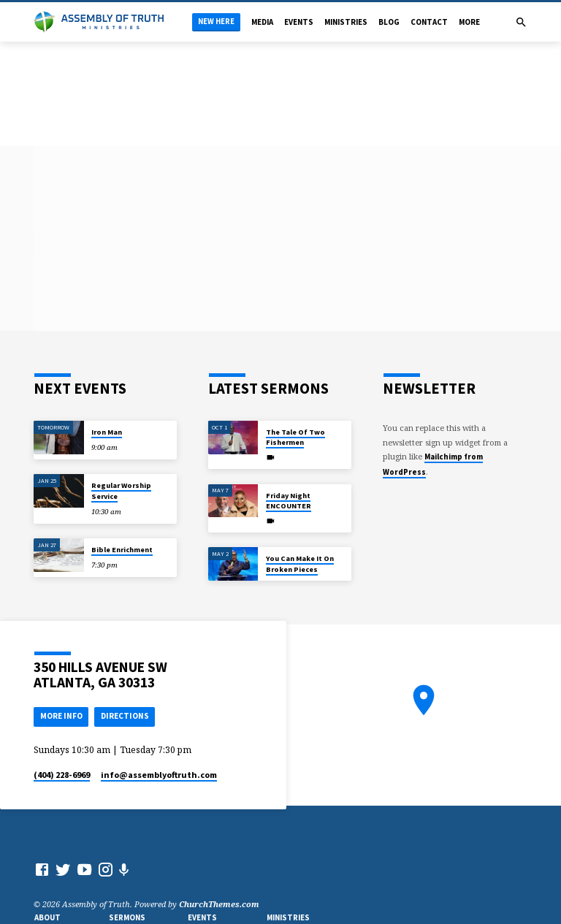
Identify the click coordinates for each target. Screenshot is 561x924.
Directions (125, 716)
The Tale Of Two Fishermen (295, 437)
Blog (389, 22)
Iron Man (107, 432)
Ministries (346, 22)
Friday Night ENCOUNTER (289, 501)
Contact (429, 22)
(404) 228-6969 (62, 775)
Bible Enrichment (122, 550)
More (469, 22)
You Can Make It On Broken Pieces (300, 564)
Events (299, 22)
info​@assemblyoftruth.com (159, 775)
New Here (216, 22)
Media (262, 22)
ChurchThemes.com (219, 904)
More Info (61, 716)
